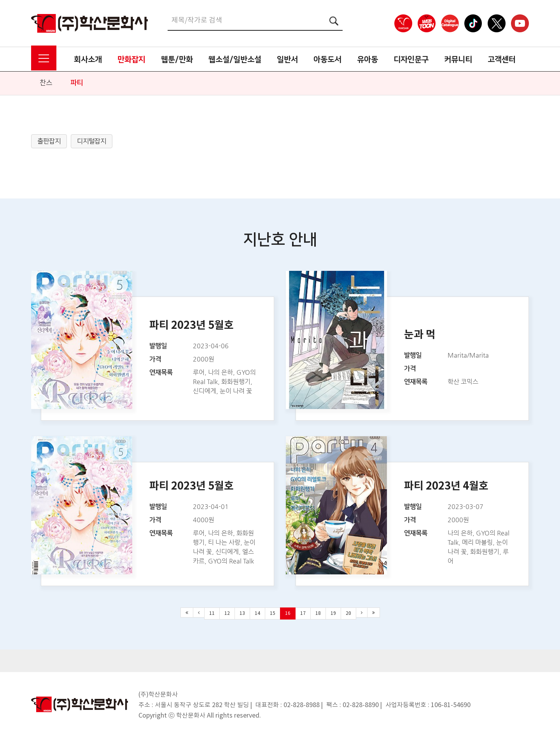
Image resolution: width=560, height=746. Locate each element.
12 (227, 613)
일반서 (287, 60)
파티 (77, 83)
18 (318, 613)
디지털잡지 (92, 141)
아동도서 (327, 60)
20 (348, 613)
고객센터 (502, 60)
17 (303, 613)
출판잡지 (49, 141)
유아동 (367, 60)
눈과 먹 (420, 335)
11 (212, 613)
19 (333, 613)
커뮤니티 (458, 60)
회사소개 (88, 60)
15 (273, 613)
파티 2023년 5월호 (192, 326)
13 (242, 613)
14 (257, 613)
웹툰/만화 (177, 60)
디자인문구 (411, 60)
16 (288, 613)
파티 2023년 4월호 (446, 486)
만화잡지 (131, 60)
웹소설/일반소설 (235, 60)
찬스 (46, 83)
